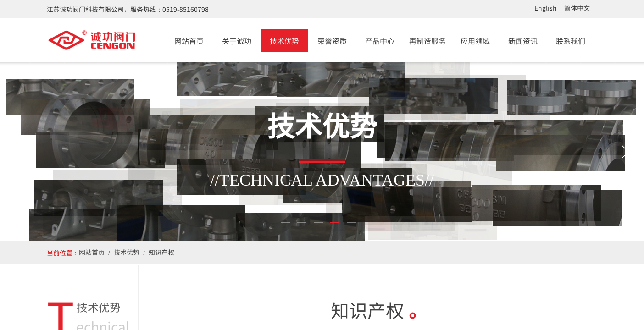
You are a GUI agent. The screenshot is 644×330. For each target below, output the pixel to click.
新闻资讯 (523, 41)
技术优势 (284, 41)
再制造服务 (427, 41)
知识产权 (161, 252)
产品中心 (380, 41)
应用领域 (475, 41)
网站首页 (189, 41)
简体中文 (577, 8)
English (546, 8)
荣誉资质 (332, 41)
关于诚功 (237, 41)
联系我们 (571, 41)
